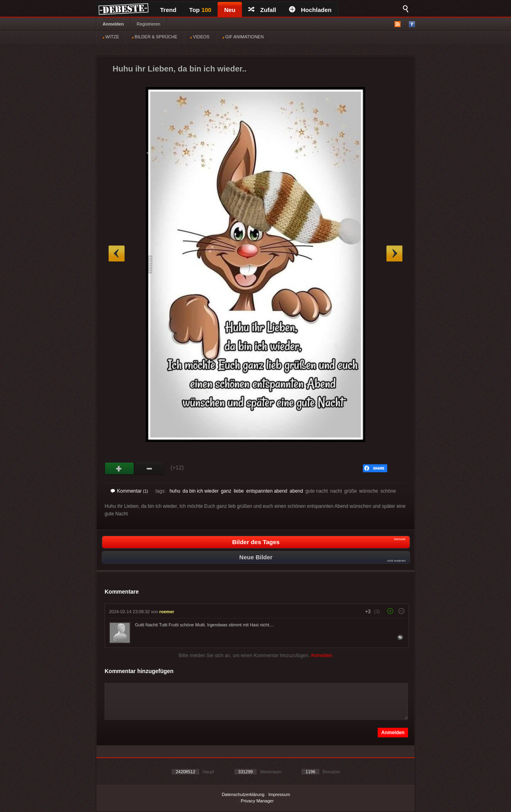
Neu (230, 10)
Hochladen (310, 10)
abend (296, 491)
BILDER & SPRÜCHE (154, 37)
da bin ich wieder (200, 491)
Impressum (279, 794)
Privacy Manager (257, 801)
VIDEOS (200, 37)
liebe (239, 491)
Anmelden (113, 24)
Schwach (150, 469)
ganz (226, 491)
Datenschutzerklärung (243, 794)
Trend (168, 10)
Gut (120, 469)
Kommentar (129, 491)
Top (200, 10)
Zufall (262, 10)
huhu (175, 491)
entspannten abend (267, 491)
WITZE (111, 37)
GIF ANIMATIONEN (243, 37)
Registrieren (148, 24)
